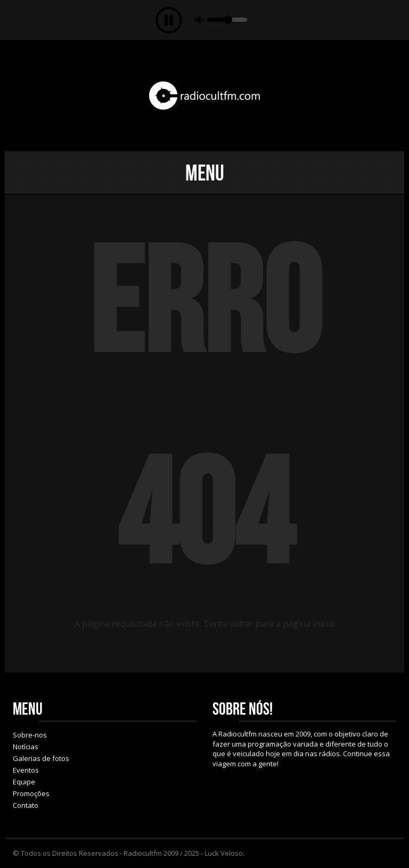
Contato (26, 805)
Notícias (26, 747)
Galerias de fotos (41, 758)
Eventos (26, 770)
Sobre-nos (30, 735)
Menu (205, 173)
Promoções (31, 793)
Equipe (24, 782)
